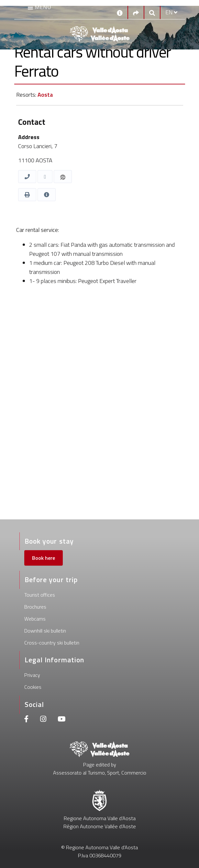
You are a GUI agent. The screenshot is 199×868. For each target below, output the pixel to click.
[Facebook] (27, 720)
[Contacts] (120, 12)
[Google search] (152, 12)
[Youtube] (61, 720)
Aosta (45, 95)
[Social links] (136, 12)
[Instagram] (43, 720)
